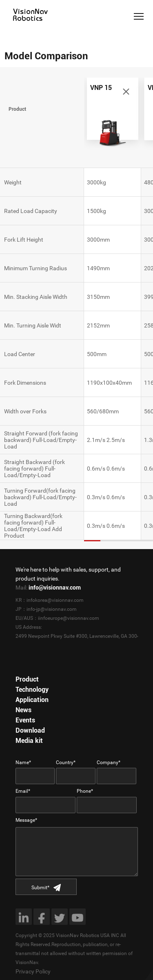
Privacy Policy (33, 971)
